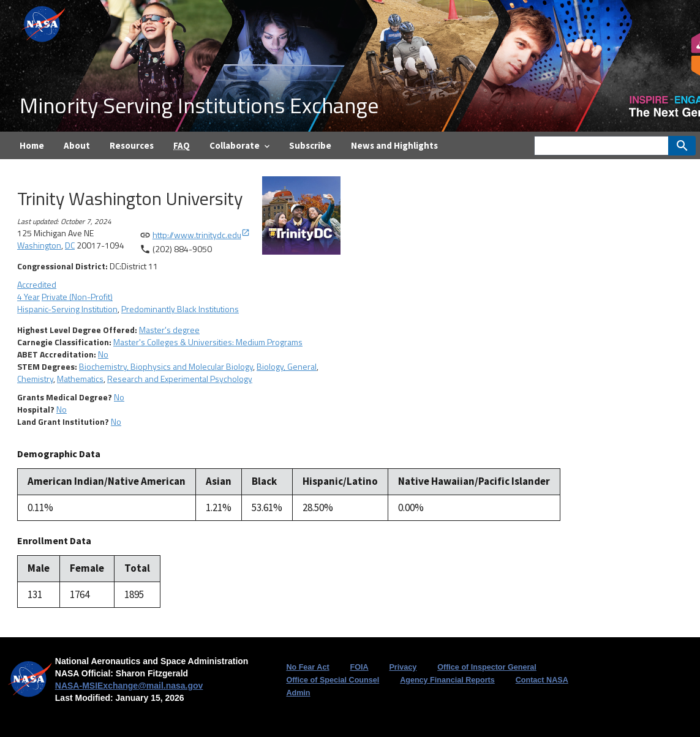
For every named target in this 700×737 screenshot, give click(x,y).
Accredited (37, 284)
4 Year (28, 297)
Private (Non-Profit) (77, 297)
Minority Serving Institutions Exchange (199, 105)
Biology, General (287, 366)
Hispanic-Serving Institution (67, 309)
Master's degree (169, 330)
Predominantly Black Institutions (180, 309)
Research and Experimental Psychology (180, 379)
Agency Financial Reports (447, 680)
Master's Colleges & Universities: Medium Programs (208, 342)
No (103, 354)
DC (70, 245)
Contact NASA (542, 680)
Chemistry (35, 379)
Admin (298, 693)
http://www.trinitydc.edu (201, 235)
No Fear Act (307, 667)
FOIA (359, 667)
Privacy (403, 667)
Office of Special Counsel (333, 680)
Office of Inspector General (487, 667)
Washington (39, 245)
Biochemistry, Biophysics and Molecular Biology (166, 366)
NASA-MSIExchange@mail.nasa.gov (129, 686)
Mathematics (80, 379)
